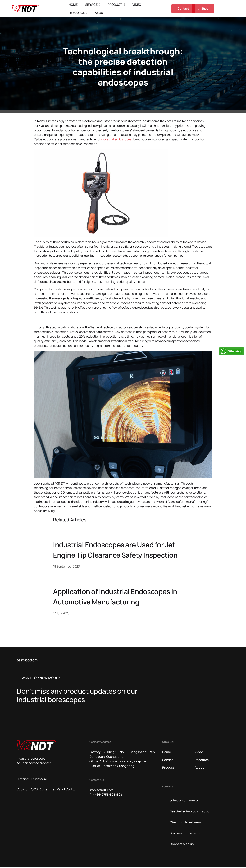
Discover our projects (185, 834)
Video (137, 5)
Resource (77, 13)
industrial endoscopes (118, 140)
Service (92, 5)
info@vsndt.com (101, 791)
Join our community (184, 801)
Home (74, 5)
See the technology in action (191, 812)
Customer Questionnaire (32, 780)
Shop (203, 9)
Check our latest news (186, 823)
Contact (183, 9)
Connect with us (182, 845)
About (100, 13)
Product (115, 5)
